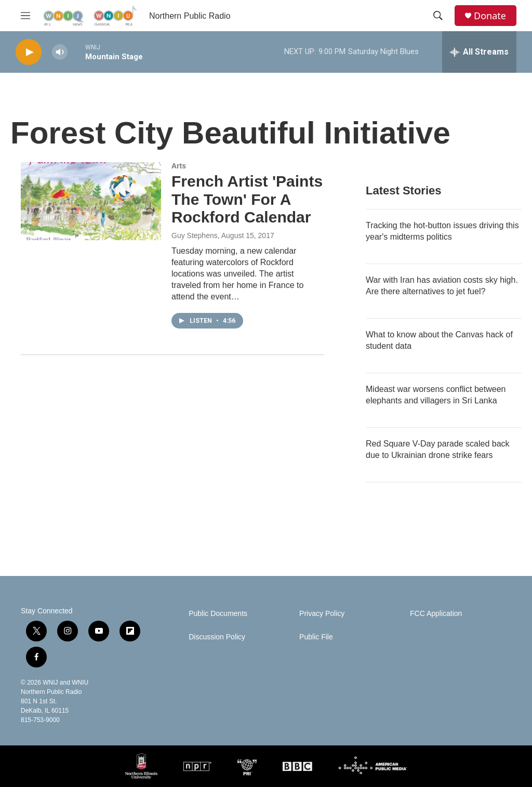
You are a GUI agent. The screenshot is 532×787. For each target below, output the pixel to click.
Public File (316, 637)
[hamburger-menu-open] (25, 16)
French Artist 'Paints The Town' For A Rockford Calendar (247, 199)
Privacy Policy (322, 614)
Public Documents (218, 614)
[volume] (60, 52)
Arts (179, 166)
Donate (490, 16)
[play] (29, 52)
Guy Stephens (195, 235)
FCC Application (436, 614)
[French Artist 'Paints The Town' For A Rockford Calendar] (91, 201)
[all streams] (479, 52)
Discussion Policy (217, 637)
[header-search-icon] (438, 16)
